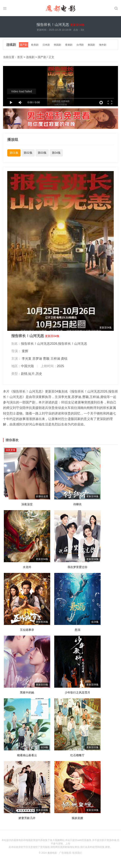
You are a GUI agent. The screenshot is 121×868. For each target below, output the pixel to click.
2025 (60, 366)
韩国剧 (57, 45)
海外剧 (103, 45)
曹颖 (46, 359)
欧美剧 (35, 45)
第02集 (28, 153)
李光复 (27, 359)
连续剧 (11, 45)
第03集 (42, 153)
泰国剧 (91, 45)
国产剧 (24, 45)
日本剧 (46, 45)
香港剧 (69, 45)
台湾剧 (80, 45)
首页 (20, 57)
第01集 (14, 153)
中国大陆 (27, 366)
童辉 (25, 351)
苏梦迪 (37, 359)
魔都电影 (52, 853)
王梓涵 (55, 359)
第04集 (56, 153)
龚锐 (64, 359)
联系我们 (77, 853)
